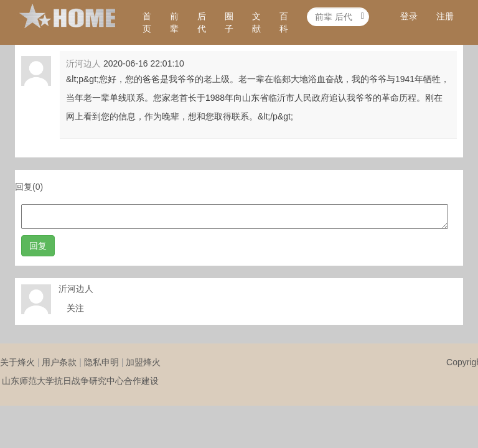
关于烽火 (17, 362)
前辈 (174, 22)
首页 (147, 22)
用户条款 (59, 362)
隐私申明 (101, 362)
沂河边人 (83, 63)
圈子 (229, 22)
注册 (445, 16)
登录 (409, 16)
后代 (202, 22)
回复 (38, 246)
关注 (75, 308)
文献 (256, 22)
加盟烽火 (143, 362)
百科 (284, 22)
